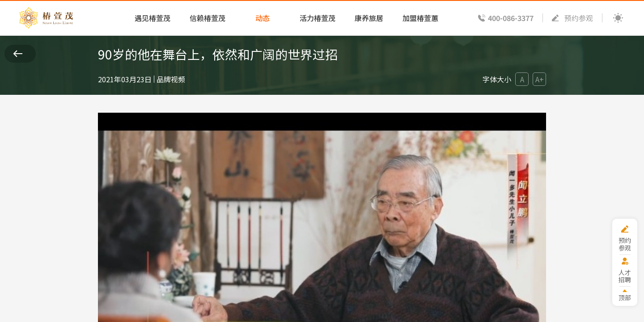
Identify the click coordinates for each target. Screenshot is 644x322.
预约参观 (579, 18)
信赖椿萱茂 (208, 18)
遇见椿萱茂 (153, 18)
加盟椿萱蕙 (420, 18)
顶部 (625, 297)
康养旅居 (369, 18)
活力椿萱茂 (318, 18)
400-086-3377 (511, 18)
